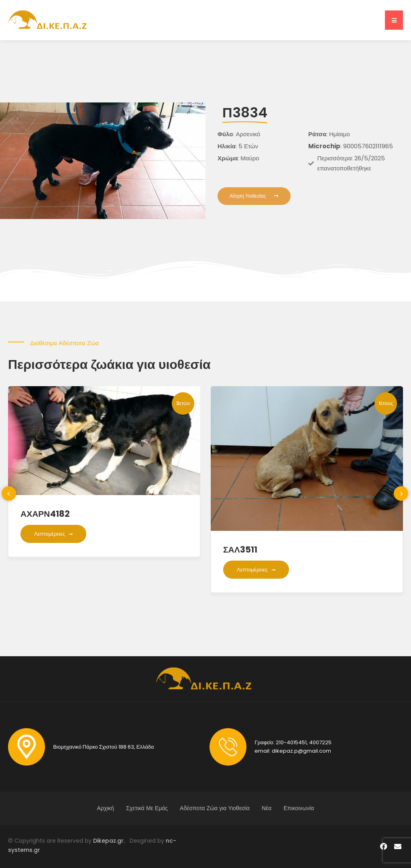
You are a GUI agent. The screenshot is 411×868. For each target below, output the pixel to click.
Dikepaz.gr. (111, 841)
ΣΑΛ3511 (240, 550)
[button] (394, 20)
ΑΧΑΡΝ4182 (45, 514)
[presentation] (9, 493)
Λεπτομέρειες (53, 534)
